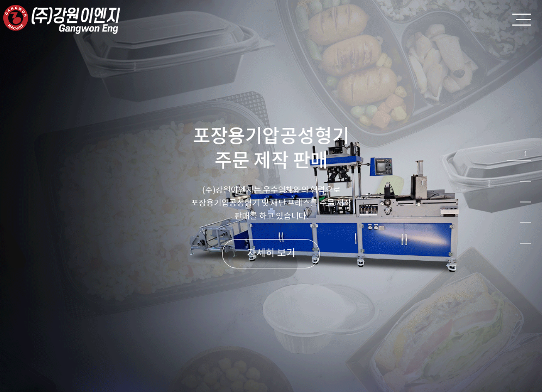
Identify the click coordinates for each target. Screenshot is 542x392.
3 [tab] (526, 195)
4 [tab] (526, 216)
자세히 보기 (271, 253)
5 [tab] (526, 237)
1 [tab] (526, 154)
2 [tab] (526, 175)
